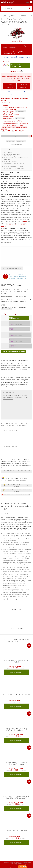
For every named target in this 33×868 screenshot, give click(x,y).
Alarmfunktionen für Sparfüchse (12, 154)
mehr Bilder (17, 41)
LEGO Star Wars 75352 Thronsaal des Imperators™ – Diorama (16, 763)
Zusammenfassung (9, 152)
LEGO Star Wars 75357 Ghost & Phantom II (16, 694)
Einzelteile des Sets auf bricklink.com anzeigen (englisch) (16, 486)
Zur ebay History (21, 141)
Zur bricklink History (16, 144)
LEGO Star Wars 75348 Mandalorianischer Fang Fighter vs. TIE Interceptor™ (16, 797)
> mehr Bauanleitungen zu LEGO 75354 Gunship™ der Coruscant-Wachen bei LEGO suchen (16, 471)
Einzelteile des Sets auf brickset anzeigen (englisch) (16, 495)
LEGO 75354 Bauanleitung (10, 161)
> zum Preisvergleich (17, 672)
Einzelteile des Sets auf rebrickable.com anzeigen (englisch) (17, 491)
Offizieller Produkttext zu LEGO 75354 (13, 167)
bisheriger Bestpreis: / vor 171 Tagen (15, 124)
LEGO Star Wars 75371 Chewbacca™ (16, 830)
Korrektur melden (20, 111)
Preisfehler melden (7, 309)
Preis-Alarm (13, 77)
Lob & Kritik (22, 867)
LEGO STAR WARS (19, 198)
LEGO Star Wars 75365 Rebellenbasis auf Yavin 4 (16, 661)
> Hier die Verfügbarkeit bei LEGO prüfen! (14, 352)
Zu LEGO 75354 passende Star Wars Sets (14, 168)
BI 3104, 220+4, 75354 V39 (10, 446)
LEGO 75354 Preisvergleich (11, 156)
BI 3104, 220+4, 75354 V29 (10, 430)
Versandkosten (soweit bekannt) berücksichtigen (14, 307)
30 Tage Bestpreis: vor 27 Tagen (13, 125)
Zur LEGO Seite (10, 141)
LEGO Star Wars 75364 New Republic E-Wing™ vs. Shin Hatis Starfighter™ (17, 729)
